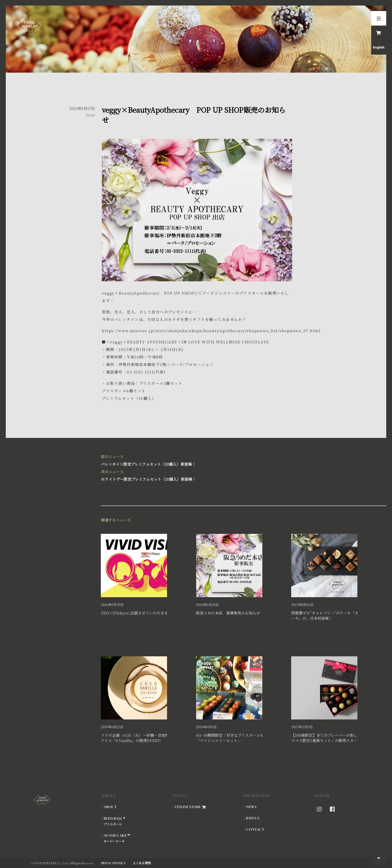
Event (90, 115)
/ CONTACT (254, 830)
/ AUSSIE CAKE (137, 838)
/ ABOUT (109, 807)
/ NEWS (250, 807)
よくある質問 (142, 863)
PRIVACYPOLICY (113, 863)
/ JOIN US (252, 818)
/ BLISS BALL (137, 821)
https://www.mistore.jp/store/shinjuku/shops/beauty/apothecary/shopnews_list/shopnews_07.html (211, 331)
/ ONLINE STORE (189, 807)
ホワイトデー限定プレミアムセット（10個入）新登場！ (196, 475)
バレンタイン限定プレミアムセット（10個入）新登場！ (196, 460)
